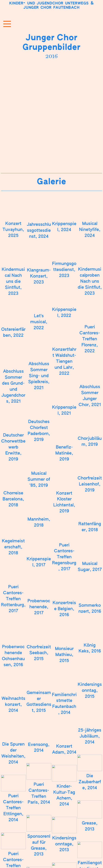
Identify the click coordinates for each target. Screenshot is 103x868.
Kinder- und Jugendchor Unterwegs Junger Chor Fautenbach (52, 5)
